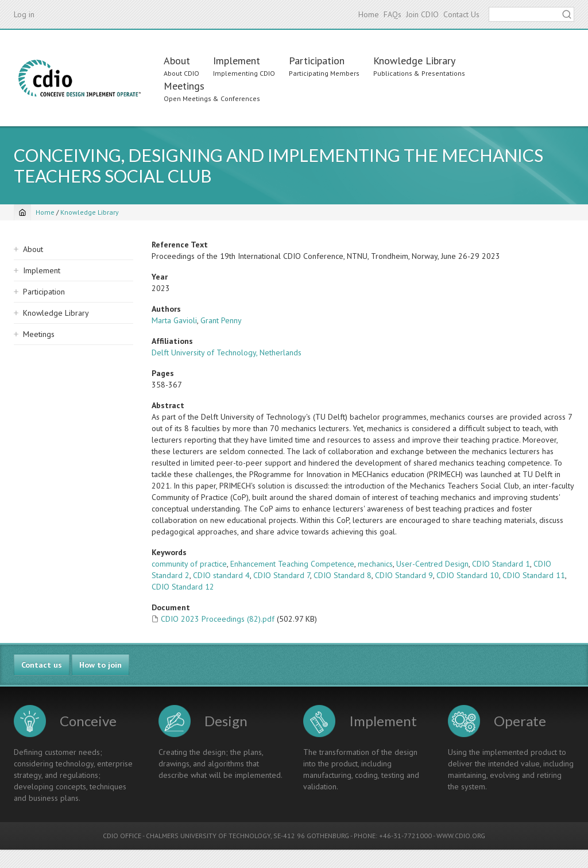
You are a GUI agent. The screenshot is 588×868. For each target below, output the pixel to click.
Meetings (184, 86)
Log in (24, 14)
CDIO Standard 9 (404, 575)
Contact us (42, 665)
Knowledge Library (414, 61)
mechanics (375, 564)
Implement (237, 61)
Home (369, 14)
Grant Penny (221, 320)
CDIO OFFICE (122, 836)
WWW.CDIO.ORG (461, 836)
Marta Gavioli (174, 320)
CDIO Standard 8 (343, 575)
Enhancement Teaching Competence (292, 564)
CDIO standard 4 (221, 575)
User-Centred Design (432, 564)
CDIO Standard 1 (501, 564)
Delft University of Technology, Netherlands (227, 352)
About (177, 61)
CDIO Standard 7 (282, 575)
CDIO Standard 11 (534, 575)
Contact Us (461, 14)
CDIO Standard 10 (468, 575)
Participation (317, 61)
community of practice (189, 564)
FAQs (392, 14)
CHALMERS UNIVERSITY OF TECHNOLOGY (208, 836)
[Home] (22, 212)
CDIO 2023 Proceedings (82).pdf (218, 619)
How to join (100, 665)
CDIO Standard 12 (183, 587)
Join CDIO (422, 14)
